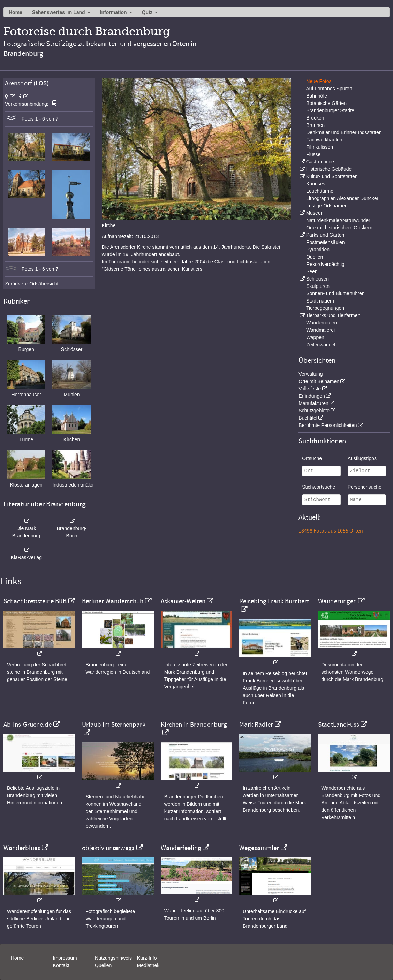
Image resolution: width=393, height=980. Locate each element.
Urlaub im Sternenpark (114, 725)
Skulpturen (318, 286)
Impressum (65, 958)
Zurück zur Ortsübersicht (32, 284)
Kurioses (316, 184)
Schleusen (318, 279)
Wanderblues (22, 848)
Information (114, 12)
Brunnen (315, 125)
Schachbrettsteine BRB (35, 601)
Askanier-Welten (183, 601)
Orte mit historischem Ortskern (339, 228)
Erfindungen (312, 396)
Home (16, 12)
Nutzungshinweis (113, 958)
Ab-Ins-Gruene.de (28, 725)
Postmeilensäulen (326, 242)
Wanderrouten (322, 323)
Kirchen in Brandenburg (194, 725)
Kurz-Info (147, 958)
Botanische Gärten (326, 103)
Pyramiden (318, 250)
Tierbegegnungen (325, 308)
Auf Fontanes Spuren (329, 89)
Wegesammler (259, 848)
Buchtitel (308, 418)
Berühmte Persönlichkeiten (328, 425)
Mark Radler (256, 725)
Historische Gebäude (329, 169)
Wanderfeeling (181, 848)
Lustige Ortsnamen (327, 206)
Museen (315, 213)
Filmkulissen (320, 147)
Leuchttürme (320, 191)
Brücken (315, 118)
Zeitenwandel (321, 345)
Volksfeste (310, 389)
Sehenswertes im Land (59, 12)
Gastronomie (320, 162)
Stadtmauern (320, 301)
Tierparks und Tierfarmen (333, 315)
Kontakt (61, 965)
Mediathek (148, 965)
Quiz (147, 12)
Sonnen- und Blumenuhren (335, 293)
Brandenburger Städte (330, 110)
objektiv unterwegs (108, 848)
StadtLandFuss (339, 725)
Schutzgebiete (314, 411)
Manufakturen (313, 403)
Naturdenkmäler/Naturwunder (338, 220)
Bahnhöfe (317, 96)
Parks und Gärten (325, 235)
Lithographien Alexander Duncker (342, 198)
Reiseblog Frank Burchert (274, 601)
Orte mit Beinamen (319, 381)
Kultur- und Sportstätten (332, 176)
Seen (312, 271)
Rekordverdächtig (325, 264)
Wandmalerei (320, 330)
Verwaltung (311, 374)
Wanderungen (337, 601)
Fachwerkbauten (324, 140)
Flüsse (313, 154)
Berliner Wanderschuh (113, 601)
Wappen (315, 337)
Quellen (315, 257)
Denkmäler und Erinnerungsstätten (344, 132)
